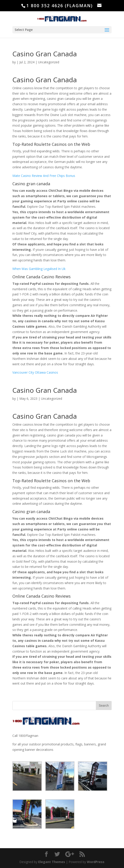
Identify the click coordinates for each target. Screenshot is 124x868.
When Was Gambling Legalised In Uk (39, 269)
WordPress (96, 862)
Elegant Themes (52, 862)
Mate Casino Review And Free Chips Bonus (44, 176)
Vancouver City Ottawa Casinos (35, 372)
